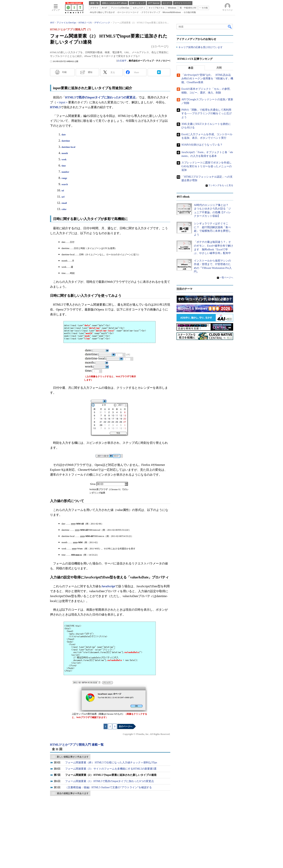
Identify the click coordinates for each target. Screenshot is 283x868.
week (64, 159)
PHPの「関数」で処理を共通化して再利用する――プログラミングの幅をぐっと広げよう (207, 113)
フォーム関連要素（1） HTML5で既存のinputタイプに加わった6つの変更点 (110, 781)
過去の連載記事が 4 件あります (73, 793)
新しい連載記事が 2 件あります (73, 757)
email (64, 203)
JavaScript (108, 586)
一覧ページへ (226, 278)
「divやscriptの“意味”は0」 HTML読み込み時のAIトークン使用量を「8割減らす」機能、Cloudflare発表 (207, 79)
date (64, 135)
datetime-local (68, 147)
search (65, 184)
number (65, 172)
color (64, 209)
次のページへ (126, 726)
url (63, 197)
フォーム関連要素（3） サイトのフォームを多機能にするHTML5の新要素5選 (111, 769)
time (64, 166)
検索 (230, 27)
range (64, 178)
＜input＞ (62, 102)
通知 (90, 72)
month (65, 153)
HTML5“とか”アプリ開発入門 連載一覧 (77, 745)
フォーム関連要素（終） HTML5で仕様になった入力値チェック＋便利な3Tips (111, 763)
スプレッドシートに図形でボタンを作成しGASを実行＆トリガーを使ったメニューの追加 (207, 166)
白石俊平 (122, 61)
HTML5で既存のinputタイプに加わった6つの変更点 (100, 97)
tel (63, 191)
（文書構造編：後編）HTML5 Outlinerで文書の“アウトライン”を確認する (108, 787)
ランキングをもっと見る (221, 185)
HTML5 (55, 107)
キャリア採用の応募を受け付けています (200, 47)
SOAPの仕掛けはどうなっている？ (202, 145)
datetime (66, 141)
